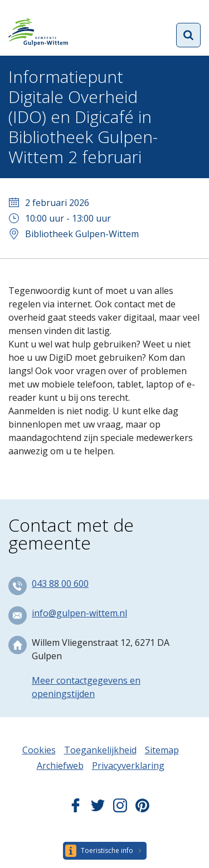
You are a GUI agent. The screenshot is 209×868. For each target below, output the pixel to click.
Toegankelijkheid (100, 750)
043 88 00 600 (60, 583)
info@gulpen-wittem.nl (79, 613)
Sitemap (162, 750)
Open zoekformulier (188, 35)
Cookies (39, 750)
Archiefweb (60, 766)
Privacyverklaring (128, 766)
